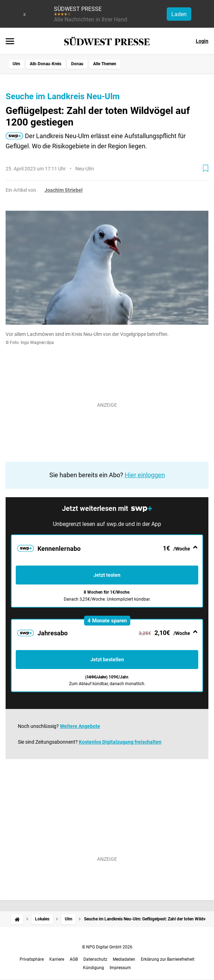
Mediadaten (124, 959)
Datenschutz (95, 959)
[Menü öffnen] (10, 42)
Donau (77, 64)
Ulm (16, 64)
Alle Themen (105, 64)
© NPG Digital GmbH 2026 (107, 947)
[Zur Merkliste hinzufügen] (206, 168)
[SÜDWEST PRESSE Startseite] (107, 41)
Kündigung (94, 968)
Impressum (120, 968)
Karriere (57, 959)
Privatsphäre (32, 959)
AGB (74, 959)
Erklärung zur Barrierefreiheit (168, 959)
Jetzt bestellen (107, 660)
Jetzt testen (107, 575)
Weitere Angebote (80, 726)
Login (202, 41)
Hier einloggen (145, 475)
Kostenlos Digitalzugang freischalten (120, 742)
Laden (179, 14)
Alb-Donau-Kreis (46, 64)
